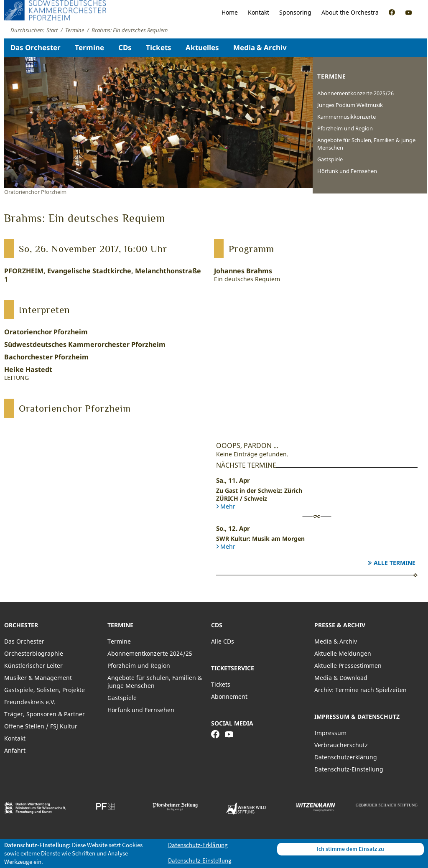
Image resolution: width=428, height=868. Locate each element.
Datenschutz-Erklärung (198, 845)
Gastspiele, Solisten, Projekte (45, 690)
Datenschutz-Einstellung (349, 769)
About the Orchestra (350, 12)
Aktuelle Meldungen (343, 653)
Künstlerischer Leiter (33, 666)
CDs (125, 47)
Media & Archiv (260, 47)
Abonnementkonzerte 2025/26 (355, 93)
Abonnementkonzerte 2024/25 (150, 653)
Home (230, 12)
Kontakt (259, 12)
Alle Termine (395, 563)
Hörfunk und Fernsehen (347, 171)
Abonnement (229, 696)
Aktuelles (202, 47)
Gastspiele (330, 159)
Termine (89, 47)
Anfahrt (15, 750)
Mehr (228, 506)
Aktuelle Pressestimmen (348, 666)
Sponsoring (295, 12)
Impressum (330, 733)
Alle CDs (223, 641)
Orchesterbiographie (34, 653)
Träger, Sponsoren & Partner (45, 714)
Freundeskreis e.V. (30, 702)
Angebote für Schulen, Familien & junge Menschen (366, 144)
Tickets (159, 47)
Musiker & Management (38, 678)
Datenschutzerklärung (346, 757)
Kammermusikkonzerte (346, 117)
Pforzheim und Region (345, 128)
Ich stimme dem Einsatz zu (350, 849)
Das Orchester (36, 47)
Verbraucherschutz (341, 745)
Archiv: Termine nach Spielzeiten (360, 690)
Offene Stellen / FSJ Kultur (41, 726)
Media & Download (341, 678)
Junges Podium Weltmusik (350, 105)
